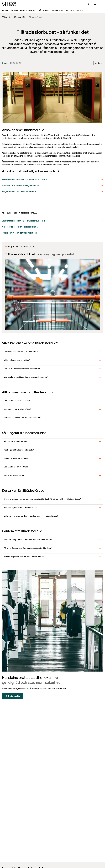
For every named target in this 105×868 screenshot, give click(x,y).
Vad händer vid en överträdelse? (18, 467)
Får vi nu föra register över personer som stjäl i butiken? (28, 548)
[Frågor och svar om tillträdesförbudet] (52, 192)
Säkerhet (80, 10)
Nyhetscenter (58, 10)
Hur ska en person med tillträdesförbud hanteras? (25, 557)
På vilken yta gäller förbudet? (17, 442)
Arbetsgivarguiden (10, 10)
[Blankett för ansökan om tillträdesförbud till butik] (52, 180)
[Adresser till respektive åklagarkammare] (52, 186)
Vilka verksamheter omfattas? (17, 360)
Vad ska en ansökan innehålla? (17, 401)
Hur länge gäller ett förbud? (16, 459)
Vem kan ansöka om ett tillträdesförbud (21, 352)
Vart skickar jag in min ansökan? (18, 409)
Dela (98, 63)
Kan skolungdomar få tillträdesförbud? (21, 508)
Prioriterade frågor (29, 10)
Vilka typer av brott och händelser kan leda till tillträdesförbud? (31, 516)
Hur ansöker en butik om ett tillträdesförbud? (23, 418)
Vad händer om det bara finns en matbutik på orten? (26, 377)
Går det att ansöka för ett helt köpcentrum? (23, 369)
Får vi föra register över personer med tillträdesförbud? (28, 540)
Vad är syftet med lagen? (15, 476)
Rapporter (70, 10)
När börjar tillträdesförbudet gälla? (19, 450)
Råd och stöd (44, 10)
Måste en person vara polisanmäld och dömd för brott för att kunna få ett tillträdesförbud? (43, 499)
